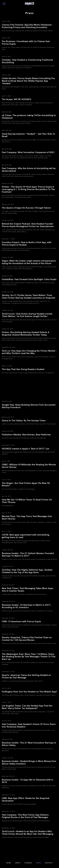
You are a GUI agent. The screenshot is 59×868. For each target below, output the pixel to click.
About (18, 863)
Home (9, 863)
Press (39, 863)
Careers (28, 863)
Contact (49, 863)
